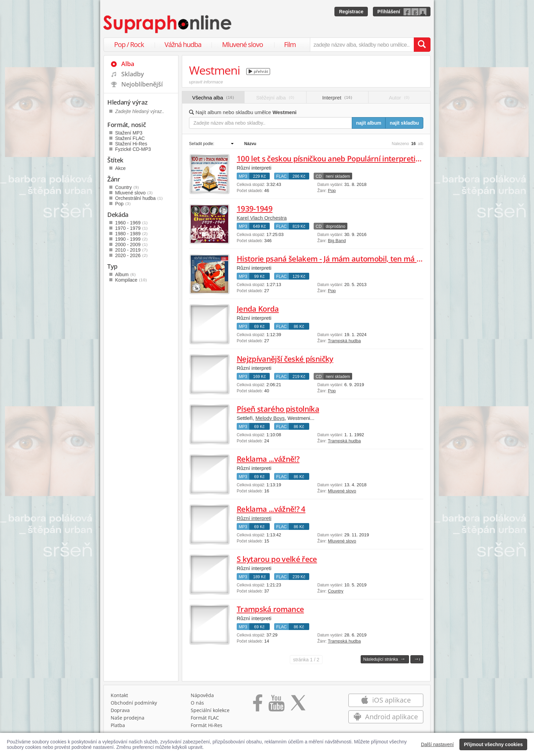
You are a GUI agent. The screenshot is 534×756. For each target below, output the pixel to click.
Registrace (351, 12)
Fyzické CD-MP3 (133, 149)
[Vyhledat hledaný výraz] (422, 45)
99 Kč (259, 277)
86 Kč (299, 327)
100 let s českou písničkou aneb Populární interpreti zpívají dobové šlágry (363, 158)
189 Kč (259, 577)
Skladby (133, 74)
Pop (332, 191)
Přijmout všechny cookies (493, 744)
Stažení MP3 (129, 133)
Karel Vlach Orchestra (262, 218)
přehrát (258, 71)
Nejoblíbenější (142, 84)
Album (125, 274)
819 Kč (299, 226)
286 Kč (299, 176)
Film (290, 44)
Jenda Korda (258, 309)
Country (336, 591)
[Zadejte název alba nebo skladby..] (271, 123)
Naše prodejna (128, 718)
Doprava (120, 710)
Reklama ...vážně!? (268, 459)
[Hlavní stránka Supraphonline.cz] (168, 24)
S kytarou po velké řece (277, 559)
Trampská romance (270, 609)
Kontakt (119, 695)
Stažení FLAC (130, 138)
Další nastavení (437, 744)
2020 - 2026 (131, 255)
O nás (197, 703)
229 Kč (259, 176)
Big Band (337, 241)
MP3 (243, 176)
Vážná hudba (183, 44)
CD (319, 176)
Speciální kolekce (210, 710)
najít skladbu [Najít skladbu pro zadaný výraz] (404, 123)
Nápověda (202, 695)
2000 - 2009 (131, 245)
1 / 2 (306, 660)
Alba (128, 64)
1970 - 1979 (131, 228)
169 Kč (259, 377)
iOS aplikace (386, 700)
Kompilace (131, 280)
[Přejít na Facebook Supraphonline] (258, 705)
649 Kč (259, 226)
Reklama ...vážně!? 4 (271, 509)
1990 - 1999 (131, 239)
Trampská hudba (344, 341)
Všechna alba (213, 98)
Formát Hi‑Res (207, 725)
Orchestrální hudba (139, 198)
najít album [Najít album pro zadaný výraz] (369, 123)
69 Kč (259, 327)
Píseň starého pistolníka (278, 409)
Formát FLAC (205, 718)
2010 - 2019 (131, 250)
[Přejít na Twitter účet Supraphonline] (298, 705)
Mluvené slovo (242, 44)
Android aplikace (386, 717)
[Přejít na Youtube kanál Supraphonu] (276, 705)
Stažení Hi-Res (131, 144)
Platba (118, 725)
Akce (120, 168)
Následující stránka (384, 659)
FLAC (281, 176)
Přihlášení (389, 12)
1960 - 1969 (131, 223)
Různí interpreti (254, 518)
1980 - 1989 (131, 234)
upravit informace (206, 82)
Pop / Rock (129, 44)
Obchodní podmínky (134, 703)
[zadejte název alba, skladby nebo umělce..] (362, 45)
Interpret (337, 98)
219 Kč (299, 377)
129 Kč (299, 277)
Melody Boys (270, 418)
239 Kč (299, 577)
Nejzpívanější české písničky (285, 359)
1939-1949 (255, 208)
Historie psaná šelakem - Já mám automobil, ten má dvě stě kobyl (349, 258)
